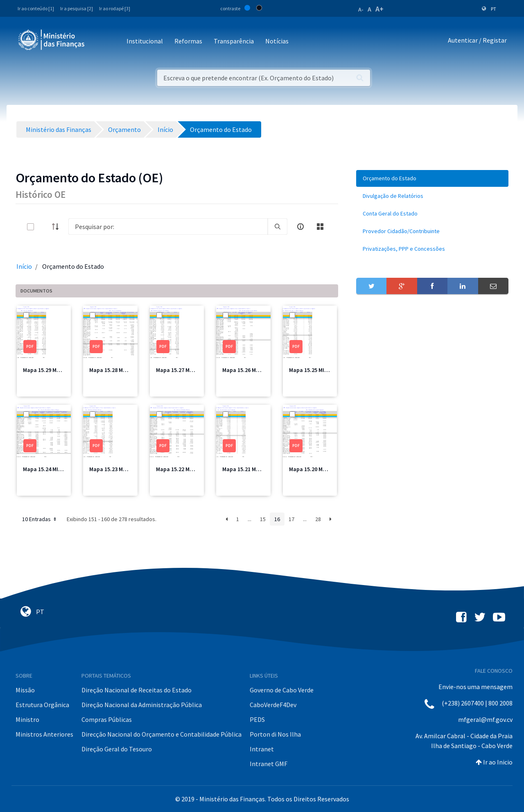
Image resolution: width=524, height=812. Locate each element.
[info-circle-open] (300, 227)
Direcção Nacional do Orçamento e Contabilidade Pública (161, 734)
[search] (278, 227)
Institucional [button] (145, 41)
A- (361, 9)
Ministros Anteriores (44, 734)
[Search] (168, 227)
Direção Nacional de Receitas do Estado (137, 690)
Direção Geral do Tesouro (117, 749)
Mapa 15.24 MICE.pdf (49, 469)
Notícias (277, 41)
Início (24, 266)
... (250, 519)
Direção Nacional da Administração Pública (142, 705)
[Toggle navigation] (98, 42)
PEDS (257, 719)
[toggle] (44, 227)
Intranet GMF (269, 764)
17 (291, 519)
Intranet (262, 749)
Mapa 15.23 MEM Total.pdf (122, 469)
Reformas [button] (188, 41)
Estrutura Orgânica (42, 705)
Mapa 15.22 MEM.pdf (182, 469)
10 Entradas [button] (40, 519)
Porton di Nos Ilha (275, 734)
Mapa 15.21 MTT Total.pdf (256, 469)
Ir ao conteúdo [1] (36, 8)
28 (318, 519)
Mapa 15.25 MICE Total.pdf (323, 370)
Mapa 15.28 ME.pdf (113, 370)
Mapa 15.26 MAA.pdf (248, 370)
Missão (25, 690)
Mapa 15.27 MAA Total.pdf (189, 370)
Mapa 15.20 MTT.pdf (314, 469)
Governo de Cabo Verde (282, 690)
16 (277, 519)
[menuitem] (432, 178)
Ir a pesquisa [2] (77, 8)
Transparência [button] (234, 41)
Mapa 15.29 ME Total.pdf (54, 370)
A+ (379, 9)
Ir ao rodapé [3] (115, 8)
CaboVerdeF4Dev (273, 705)
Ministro (27, 719)
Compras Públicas (107, 719)
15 (263, 519)
